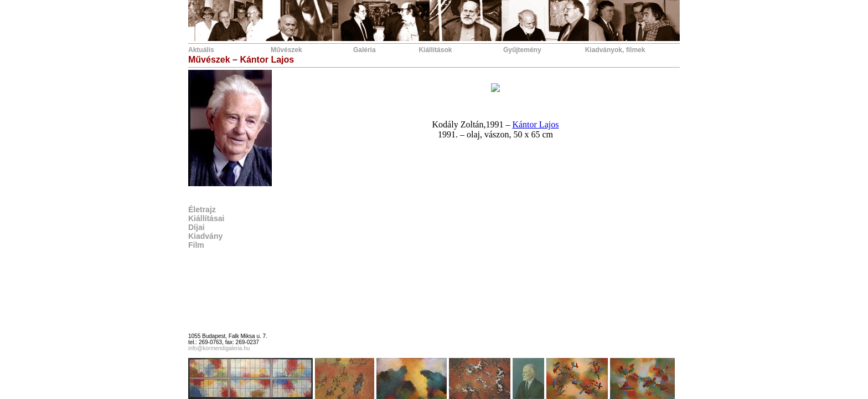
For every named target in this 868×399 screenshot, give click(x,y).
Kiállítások (435, 50)
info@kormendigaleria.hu (219, 348)
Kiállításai (206, 218)
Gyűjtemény (522, 50)
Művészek (286, 50)
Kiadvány (205, 236)
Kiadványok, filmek (615, 50)
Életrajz (202, 209)
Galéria (365, 50)
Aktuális (201, 50)
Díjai (197, 227)
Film (196, 245)
